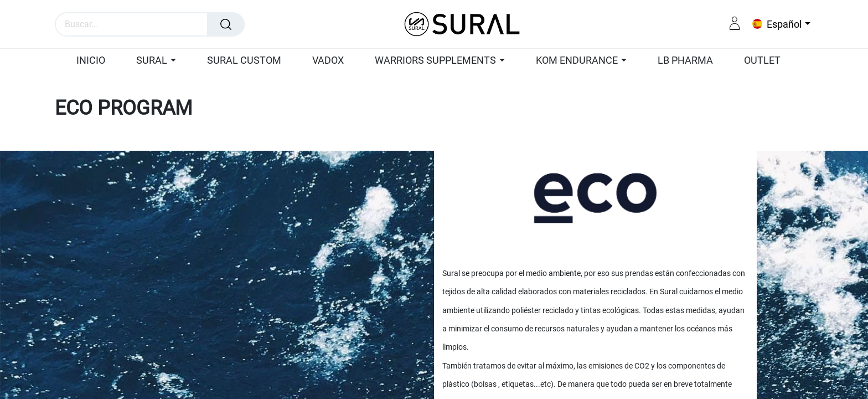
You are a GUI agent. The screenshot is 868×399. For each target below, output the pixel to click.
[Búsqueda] (226, 24)
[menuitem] (96, 61)
